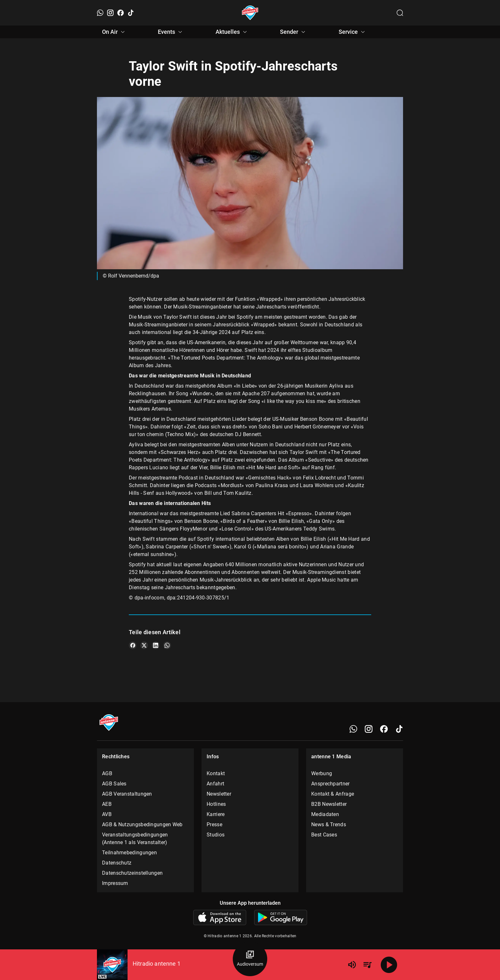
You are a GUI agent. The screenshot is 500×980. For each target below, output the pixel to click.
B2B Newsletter (329, 804)
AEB (107, 804)
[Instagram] (110, 13)
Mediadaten (325, 814)
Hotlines (216, 804)
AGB (107, 773)
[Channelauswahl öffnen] (400, 13)
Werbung (322, 773)
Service (353, 32)
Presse (214, 824)
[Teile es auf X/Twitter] (144, 645)
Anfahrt (215, 784)
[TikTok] (131, 13)
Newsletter (219, 794)
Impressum (115, 883)
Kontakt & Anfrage (333, 794)
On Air (114, 32)
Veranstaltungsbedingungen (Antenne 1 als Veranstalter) (135, 839)
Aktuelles (232, 32)
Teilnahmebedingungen (129, 853)
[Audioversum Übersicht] (250, 959)
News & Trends (329, 824)
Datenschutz (117, 863)
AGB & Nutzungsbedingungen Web (142, 824)
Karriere (216, 814)
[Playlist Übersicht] (367, 965)
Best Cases (324, 835)
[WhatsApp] (100, 13)
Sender (294, 32)
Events (171, 32)
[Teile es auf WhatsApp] (167, 645)
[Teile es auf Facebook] (133, 645)
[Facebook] (121, 13)
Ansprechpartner (331, 784)
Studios (216, 835)
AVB (107, 814)
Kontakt (216, 773)
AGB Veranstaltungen (127, 794)
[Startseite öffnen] (250, 13)
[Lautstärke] (352, 965)
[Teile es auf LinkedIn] (156, 645)
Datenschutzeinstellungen (132, 873)
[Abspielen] (389, 965)
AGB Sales (114, 784)
